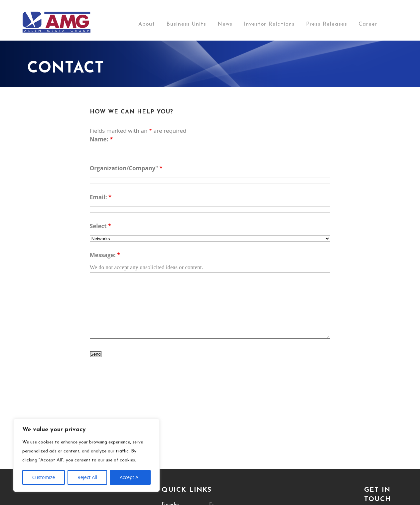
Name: (101, 139)
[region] (86, 455)
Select (100, 226)
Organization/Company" (126, 168)
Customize (44, 477)
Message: (105, 255)
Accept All (130, 477)
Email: (101, 197)
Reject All (87, 477)
